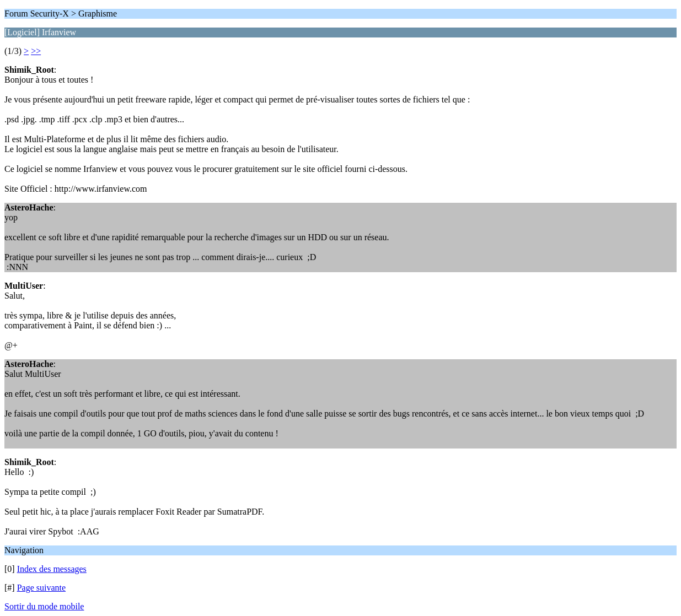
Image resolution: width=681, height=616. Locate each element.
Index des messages (52, 569)
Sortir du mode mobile (44, 606)
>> (36, 51)
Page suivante (41, 588)
